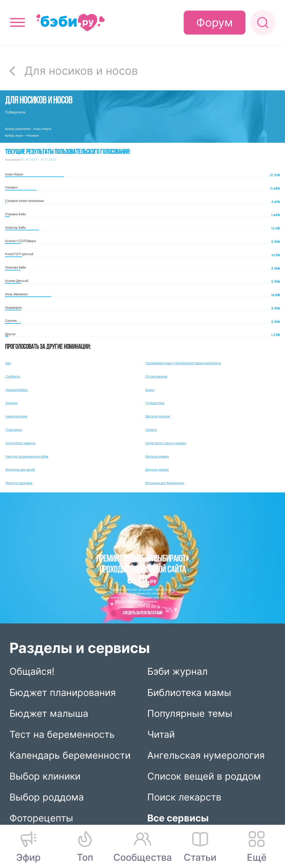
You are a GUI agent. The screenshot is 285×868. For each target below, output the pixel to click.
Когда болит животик (21, 443)
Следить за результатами (142, 613)
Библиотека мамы (189, 692)
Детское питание (158, 416)
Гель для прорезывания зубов (27, 456)
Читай (161, 734)
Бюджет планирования (63, 692)
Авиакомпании (16, 416)
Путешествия (155, 403)
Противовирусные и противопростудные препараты (183, 363)
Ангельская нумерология (206, 755)
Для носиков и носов (81, 71)
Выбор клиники (45, 776)
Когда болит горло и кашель (166, 443)
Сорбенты (13, 376)
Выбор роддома (47, 797)
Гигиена (151, 430)
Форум (214, 22)
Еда (8, 363)
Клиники (12, 403)
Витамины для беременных (165, 483)
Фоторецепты (41, 818)
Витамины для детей (20, 470)
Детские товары (157, 470)
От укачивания (156, 376)
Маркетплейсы (17, 390)
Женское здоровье (19, 483)
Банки (150, 390)
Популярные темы (190, 713)
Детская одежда (157, 456)
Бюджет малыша (49, 713)
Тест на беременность (62, 734)
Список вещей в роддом (204, 776)
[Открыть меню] (17, 23)
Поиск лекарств (184, 797)
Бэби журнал (177, 671)
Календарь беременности (70, 755)
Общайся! (32, 671)
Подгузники (14, 430)
